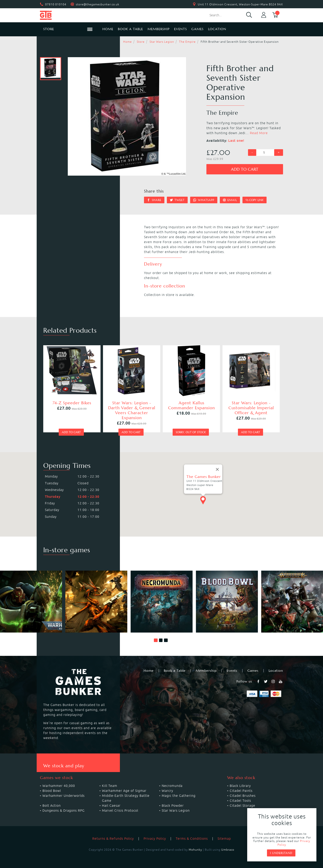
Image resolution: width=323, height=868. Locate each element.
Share (154, 200)
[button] (156, 640)
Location (217, 29)
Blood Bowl (52, 791)
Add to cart (245, 169)
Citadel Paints (241, 791)
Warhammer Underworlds (64, 796)
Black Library (240, 786)
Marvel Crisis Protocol (120, 810)
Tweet (177, 200)
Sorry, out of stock (191, 432)
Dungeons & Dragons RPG (64, 810)
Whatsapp (204, 200)
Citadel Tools (240, 801)
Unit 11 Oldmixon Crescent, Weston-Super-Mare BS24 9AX (240, 4)
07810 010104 (56, 4)
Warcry (167, 791)
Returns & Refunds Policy (113, 838)
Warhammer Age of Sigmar (124, 791)
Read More (259, 133)
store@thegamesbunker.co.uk (98, 4)
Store (141, 42)
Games (197, 29)
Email (230, 200)
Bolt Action (52, 805)
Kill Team (110, 786)
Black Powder (173, 805)
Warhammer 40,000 (59, 786)
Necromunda (172, 786)
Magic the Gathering (179, 796)
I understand (281, 853)
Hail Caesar (111, 805)
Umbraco (228, 850)
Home (108, 29)
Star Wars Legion (162, 42)
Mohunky (195, 850)
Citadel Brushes (243, 796)
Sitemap (224, 838)
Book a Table (130, 29)
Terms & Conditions (192, 838)
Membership (159, 29)
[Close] (217, 469)
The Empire (187, 42)
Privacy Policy (155, 838)
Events (180, 29)
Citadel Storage (242, 805)
